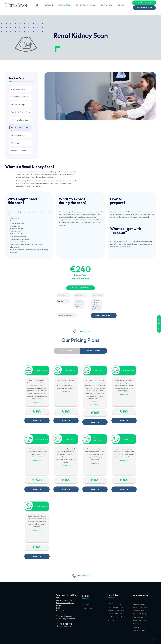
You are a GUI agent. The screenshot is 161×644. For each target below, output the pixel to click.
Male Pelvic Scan (19, 135)
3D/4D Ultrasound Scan (116, 609)
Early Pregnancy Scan (115, 599)
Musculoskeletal (19, 151)
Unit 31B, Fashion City (64, 592)
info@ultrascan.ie (148, 3)
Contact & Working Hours (91, 596)
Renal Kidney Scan (20, 128)
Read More (37, 400)
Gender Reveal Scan (115, 605)
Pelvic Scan (98, 368)
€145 (37, 409)
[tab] (67, 349)
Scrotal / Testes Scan (21, 112)
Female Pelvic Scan (20, 97)
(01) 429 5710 (73, 3)
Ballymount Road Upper (65, 594)
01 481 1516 (67, 618)
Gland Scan (97, 436)
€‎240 (37, 476)
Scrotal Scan (69, 435)
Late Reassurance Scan (116, 602)
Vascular (15, 143)
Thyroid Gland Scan (20, 120)
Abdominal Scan (19, 89)
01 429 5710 (67, 615)
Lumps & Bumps (18, 104)
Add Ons (111, 612)
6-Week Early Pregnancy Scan (118, 595)
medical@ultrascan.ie (67, 610)
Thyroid (96, 434)
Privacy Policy (87, 600)
